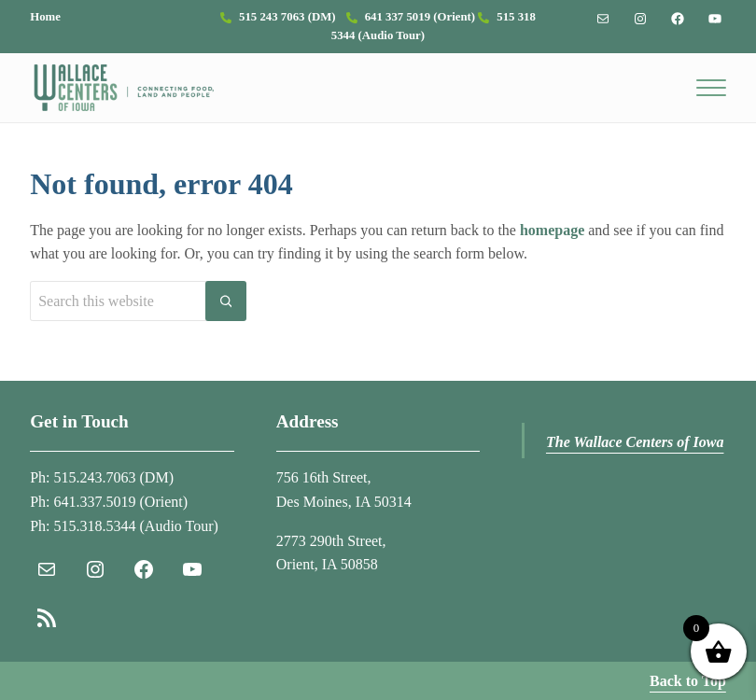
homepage (552, 230)
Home (45, 17)
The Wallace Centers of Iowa (635, 442)
